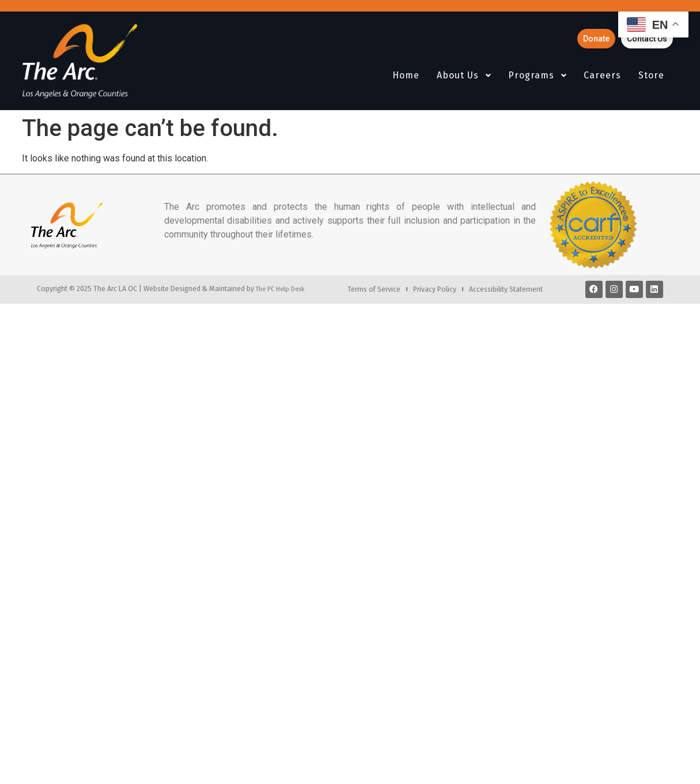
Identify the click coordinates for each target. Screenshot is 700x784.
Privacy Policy (435, 289)
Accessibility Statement (506, 289)
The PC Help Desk (280, 289)
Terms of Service (374, 289)
